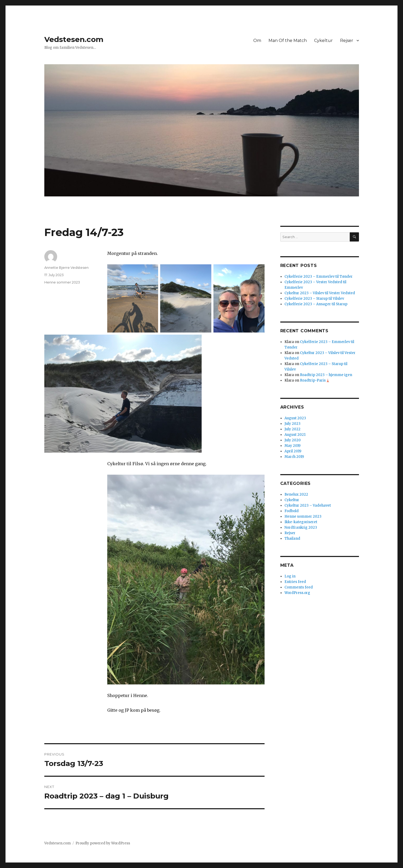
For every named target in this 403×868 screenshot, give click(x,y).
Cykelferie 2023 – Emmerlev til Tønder (319, 277)
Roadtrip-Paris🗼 (315, 380)
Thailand (292, 539)
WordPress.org (297, 593)
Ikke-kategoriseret (301, 522)
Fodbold (292, 511)
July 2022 (292, 429)
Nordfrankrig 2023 (301, 527)
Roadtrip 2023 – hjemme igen (326, 375)
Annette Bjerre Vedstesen (66, 267)
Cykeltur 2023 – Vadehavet (308, 505)
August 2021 (295, 435)
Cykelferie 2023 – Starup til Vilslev (314, 299)
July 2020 (293, 440)
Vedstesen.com (74, 39)
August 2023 (295, 418)
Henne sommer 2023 (62, 282)
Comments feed (299, 587)
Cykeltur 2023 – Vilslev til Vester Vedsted (320, 293)
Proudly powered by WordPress (103, 843)
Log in (290, 576)
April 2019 (293, 451)
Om (257, 41)
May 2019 (292, 446)
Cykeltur (323, 41)
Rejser (347, 41)
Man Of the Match (288, 41)
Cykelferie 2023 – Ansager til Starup (316, 304)
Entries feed (295, 582)
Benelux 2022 (296, 494)
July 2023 (292, 424)
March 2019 (294, 457)
